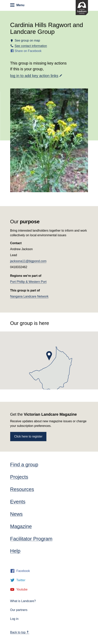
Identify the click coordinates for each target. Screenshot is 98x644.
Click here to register (28, 436)
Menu (17, 5)
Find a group (24, 465)
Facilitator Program (31, 539)
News (16, 514)
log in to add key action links (34, 76)
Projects (19, 477)
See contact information (31, 46)
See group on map (27, 40)
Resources (22, 489)
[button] (49, 356)
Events (18, 502)
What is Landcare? (23, 601)
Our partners (19, 610)
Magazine (21, 526)
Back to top (20, 632)
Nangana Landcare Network (29, 296)
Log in (14, 619)
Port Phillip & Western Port (28, 282)
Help (15, 551)
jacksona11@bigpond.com (28, 261)
